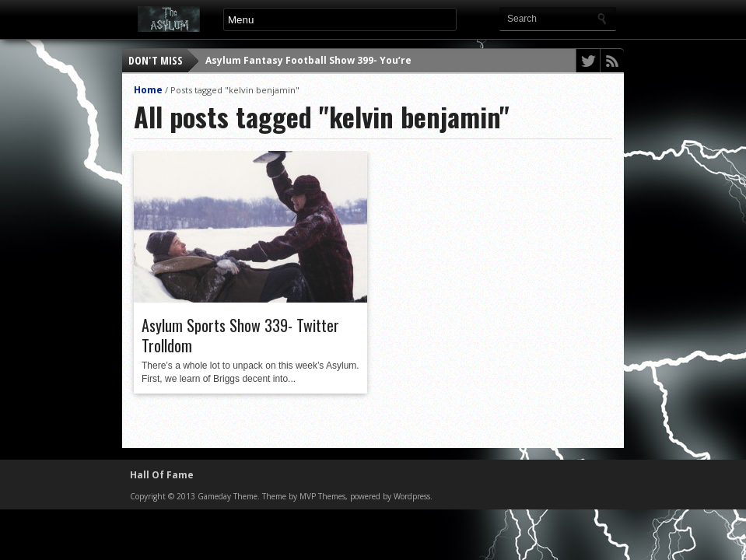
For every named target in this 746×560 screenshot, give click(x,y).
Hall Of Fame (162, 475)
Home (148, 90)
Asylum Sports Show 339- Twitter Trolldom (240, 335)
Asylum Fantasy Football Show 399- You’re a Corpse (331, 60)
